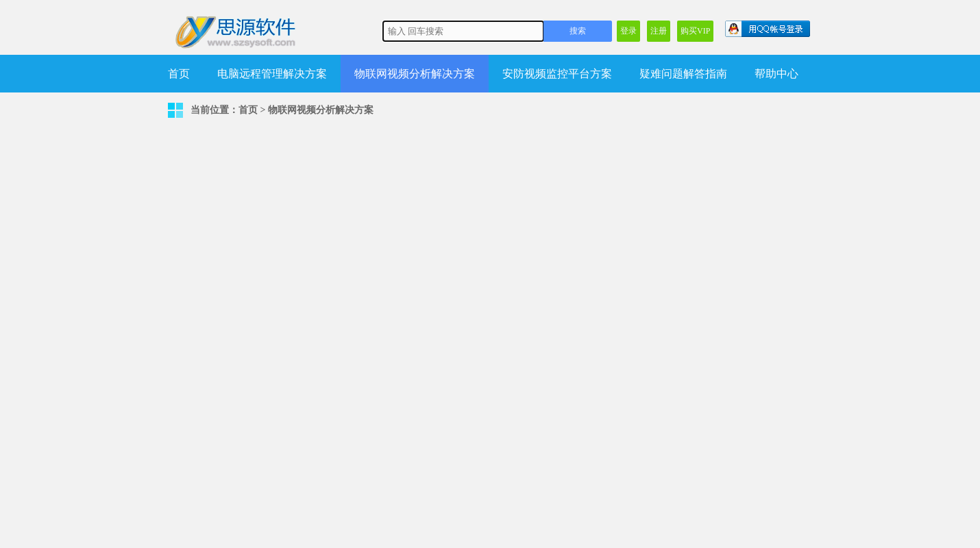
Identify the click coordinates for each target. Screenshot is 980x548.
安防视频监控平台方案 (557, 74)
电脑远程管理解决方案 (272, 74)
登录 (628, 31)
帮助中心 (776, 74)
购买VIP (695, 31)
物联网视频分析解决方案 (415, 74)
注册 (659, 31)
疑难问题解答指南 (683, 74)
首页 (179, 74)
